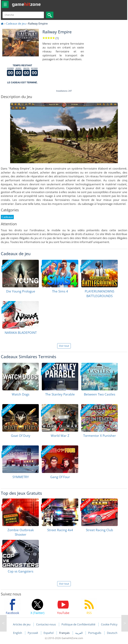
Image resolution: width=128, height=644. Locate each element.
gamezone (26, 4)
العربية (79, 633)
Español (49, 633)
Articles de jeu (22, 624)
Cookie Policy (109, 624)
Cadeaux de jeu (16, 23)
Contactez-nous (46, 624)
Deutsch (112, 633)
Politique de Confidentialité (78, 624)
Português (95, 633)
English (18, 633)
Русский (33, 633)
